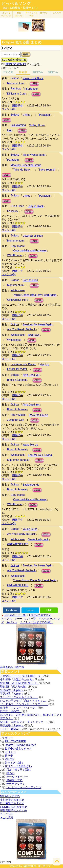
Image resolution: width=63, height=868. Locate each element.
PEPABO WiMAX (16, 64)
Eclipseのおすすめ (40, 615)
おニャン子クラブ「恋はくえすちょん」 (24, 701)
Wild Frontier (15, 255)
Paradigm (45, 115)
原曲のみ (53, 72)
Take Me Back (22, 170)
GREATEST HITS (18, 300)
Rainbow (16, 89)
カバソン (44, 13)
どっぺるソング (16, 4)
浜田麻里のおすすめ (12, 803)
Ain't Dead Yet (31, 375)
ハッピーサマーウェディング (24, 787)
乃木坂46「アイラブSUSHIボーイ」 (22, 676)
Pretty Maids (18, 415)
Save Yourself (47, 170)
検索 (26, 54)
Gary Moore (18, 246)
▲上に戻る (7, 817)
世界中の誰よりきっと (18, 749)
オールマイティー (17, 777)
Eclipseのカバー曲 (15, 615)
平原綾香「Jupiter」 (12, 690)
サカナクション (16, 784)
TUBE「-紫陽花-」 (11, 729)
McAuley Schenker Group (26, 165)
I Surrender (31, 89)
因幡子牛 (18, 106)
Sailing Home (37, 125)
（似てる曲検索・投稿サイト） (20, 8)
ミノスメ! (57, 13)
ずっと (9, 738)
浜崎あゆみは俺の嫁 (12, 667)
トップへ (6, 619)
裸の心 (10, 773)
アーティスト (31, 14)
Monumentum (15, 83)
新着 (19, 14)
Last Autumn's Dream (23, 364)
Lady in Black (36, 206)
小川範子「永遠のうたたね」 (17, 680)
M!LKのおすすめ (10, 796)
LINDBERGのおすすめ (14, 807)
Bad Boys (34, 335)
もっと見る (7, 814)
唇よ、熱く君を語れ (18, 770)
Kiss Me (44, 365)
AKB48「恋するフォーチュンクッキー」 (24, 722)
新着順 (23, 72)
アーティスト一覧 (25, 619)
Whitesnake (18, 290)
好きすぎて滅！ (14, 763)
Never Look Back (33, 78)
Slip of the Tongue (18, 460)
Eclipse (15, 78)
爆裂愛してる (14, 780)
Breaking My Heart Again (37, 325)
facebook (12, 610)
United (26, 115)
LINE (49, 610)
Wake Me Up (30, 445)
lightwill (28, 866)
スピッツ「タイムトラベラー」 (19, 697)
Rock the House (38, 415)
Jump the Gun (16, 420)
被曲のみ (38, 72)
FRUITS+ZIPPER (15, 741)
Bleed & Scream (17, 380)
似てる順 (8, 72)
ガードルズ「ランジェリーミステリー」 (24, 704)
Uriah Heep (17, 206)
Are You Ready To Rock (21, 329)
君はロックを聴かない (18, 766)
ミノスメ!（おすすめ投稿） (36, 622)
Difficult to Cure (16, 94)
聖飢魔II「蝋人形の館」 (14, 687)
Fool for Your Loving (40, 455)
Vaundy (9, 759)
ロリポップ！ (45, 866)
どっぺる (6, 14)
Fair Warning (18, 125)
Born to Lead (30, 280)
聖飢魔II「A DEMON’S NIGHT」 (19, 683)
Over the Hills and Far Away (30, 251)
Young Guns (30, 529)
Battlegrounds (31, 485)
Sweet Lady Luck (38, 539)
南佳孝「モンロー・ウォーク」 (19, 708)
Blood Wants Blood (34, 155)
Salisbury (13, 211)
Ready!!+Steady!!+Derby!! (20, 745)
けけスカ (10, 752)
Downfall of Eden (33, 236)
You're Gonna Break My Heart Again (35, 295)
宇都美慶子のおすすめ (13, 810)
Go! (9, 130)
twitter (30, 610)
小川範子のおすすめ (12, 800)
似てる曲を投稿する (14, 60)
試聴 (34, 84)
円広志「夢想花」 (11, 711)
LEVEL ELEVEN (17, 369)
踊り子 (9, 756)
